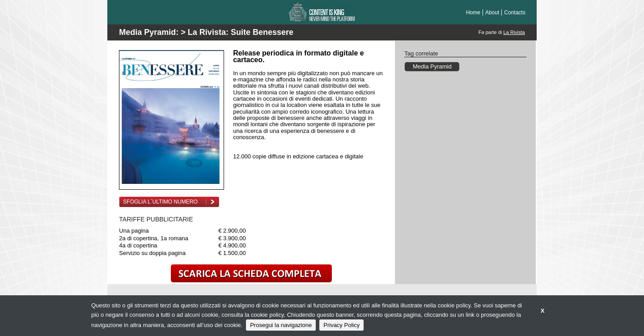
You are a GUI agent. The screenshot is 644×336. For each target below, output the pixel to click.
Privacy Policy (341, 325)
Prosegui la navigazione (281, 325)
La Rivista (514, 32)
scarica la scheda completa (251, 273)
